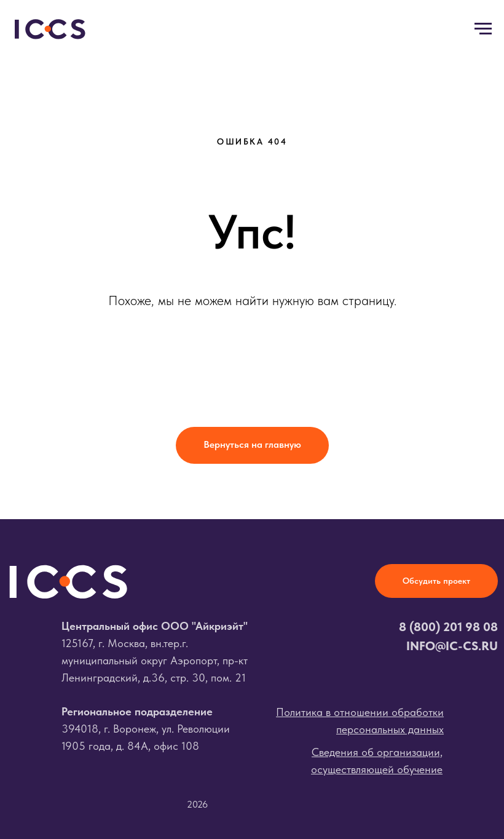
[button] (436, 581)
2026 (197, 804)
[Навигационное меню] (483, 29)
